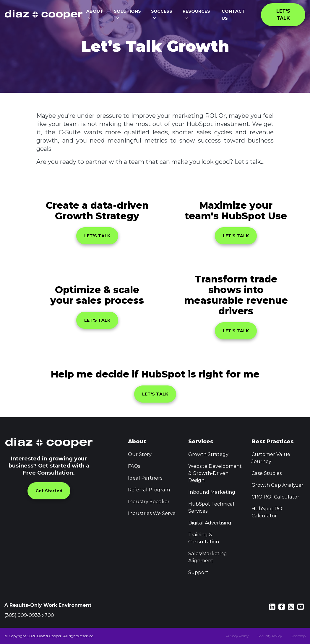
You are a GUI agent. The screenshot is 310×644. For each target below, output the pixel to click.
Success (162, 11)
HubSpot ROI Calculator (268, 512)
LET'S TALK (97, 236)
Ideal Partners (145, 478)
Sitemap (298, 636)
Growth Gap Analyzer (277, 485)
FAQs (134, 466)
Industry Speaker (149, 502)
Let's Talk (284, 15)
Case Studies (266, 473)
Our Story (140, 454)
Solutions (127, 11)
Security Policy (270, 636)
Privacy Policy (237, 636)
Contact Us (234, 15)
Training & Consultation (203, 538)
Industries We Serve (152, 513)
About (95, 11)
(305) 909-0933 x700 (29, 615)
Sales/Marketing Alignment (207, 557)
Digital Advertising (210, 523)
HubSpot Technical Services (211, 507)
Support (198, 572)
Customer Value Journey (271, 458)
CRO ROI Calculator (275, 497)
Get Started (49, 491)
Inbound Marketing (212, 492)
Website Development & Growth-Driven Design (215, 473)
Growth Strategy (208, 454)
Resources (196, 11)
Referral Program (149, 490)
